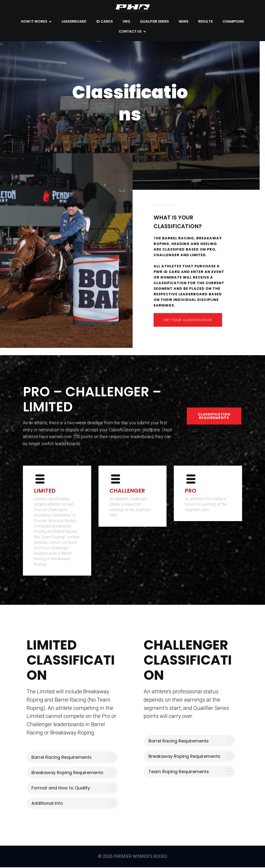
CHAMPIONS (233, 22)
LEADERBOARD (74, 22)
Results (206, 22)
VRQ (126, 22)
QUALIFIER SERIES (154, 22)
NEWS (184, 22)
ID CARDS (105, 22)
